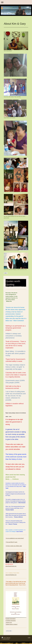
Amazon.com (9, 622)
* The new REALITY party (11, 542)
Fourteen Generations (11, 619)
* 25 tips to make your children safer (14, 546)
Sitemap (8, 638)
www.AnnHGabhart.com (11, 575)
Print (4, 638)
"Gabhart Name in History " (12, 624)
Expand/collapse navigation (16, 2)
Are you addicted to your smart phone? (15, 538)
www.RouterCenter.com (11, 566)
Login (29, 638)
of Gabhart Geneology (11, 621)
